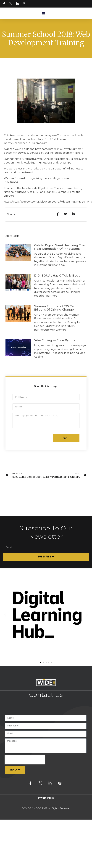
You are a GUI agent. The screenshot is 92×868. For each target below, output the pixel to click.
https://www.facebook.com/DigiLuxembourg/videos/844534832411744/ (48, 202)
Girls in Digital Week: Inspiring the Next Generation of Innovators (59, 247)
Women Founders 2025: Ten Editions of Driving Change (55, 308)
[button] (43, 13)
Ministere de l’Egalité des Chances (43, 188)
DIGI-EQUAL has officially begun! (59, 276)
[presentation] (25, 760)
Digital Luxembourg (58, 192)
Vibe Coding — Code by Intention (59, 340)
